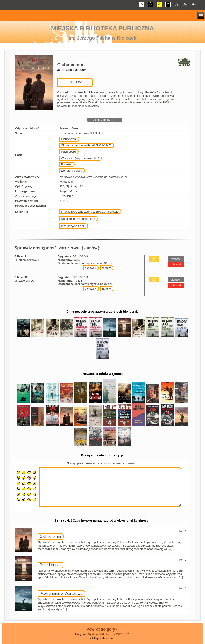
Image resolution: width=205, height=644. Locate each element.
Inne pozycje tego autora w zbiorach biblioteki (90, 212)
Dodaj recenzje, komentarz (78, 219)
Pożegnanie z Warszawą (61, 594)
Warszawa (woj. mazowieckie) (80, 158)
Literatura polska (72, 171)
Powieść (66, 164)
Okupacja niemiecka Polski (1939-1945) (86, 145)
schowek (91, 268)
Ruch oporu (68, 152)
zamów (106, 268)
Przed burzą (50, 565)
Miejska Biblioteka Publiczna (103, 28)
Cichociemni (69, 139)
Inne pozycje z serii (73, 226)
